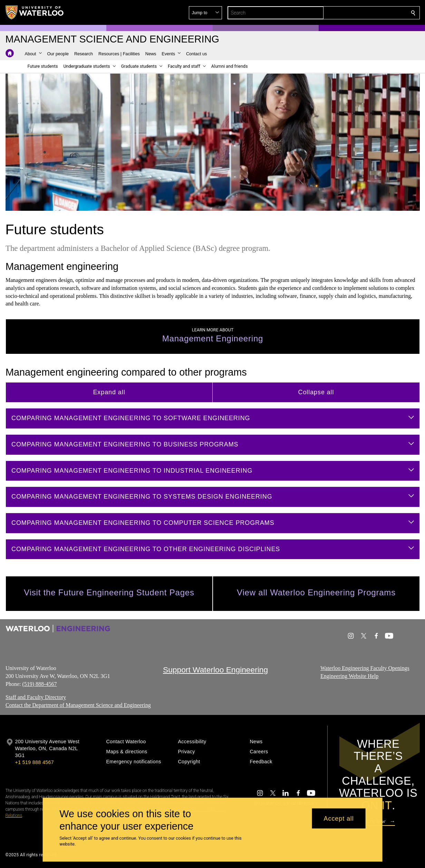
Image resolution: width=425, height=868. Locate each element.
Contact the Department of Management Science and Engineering (78, 705)
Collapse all (316, 392)
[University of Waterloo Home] (35, 12)
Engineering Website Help (349, 676)
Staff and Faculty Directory (36, 697)
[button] (363, 13)
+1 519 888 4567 (35, 762)
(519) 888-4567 (39, 684)
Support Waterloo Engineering (215, 670)
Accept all (339, 818)
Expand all (109, 392)
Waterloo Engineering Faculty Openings (365, 668)
